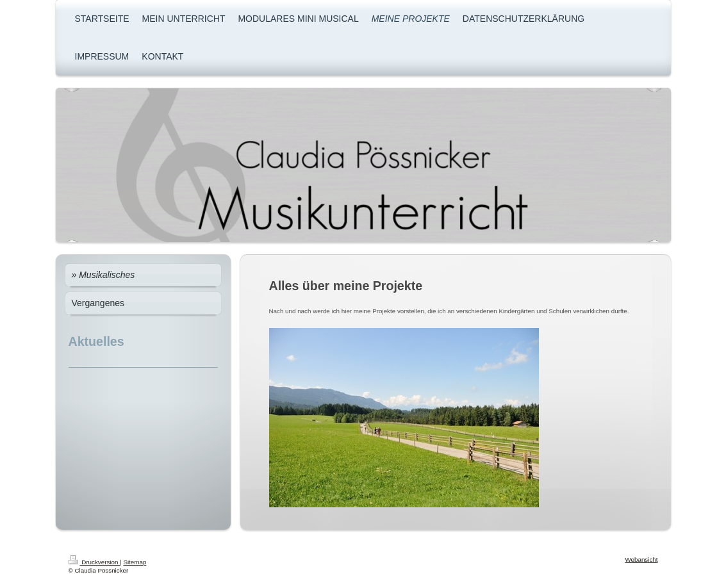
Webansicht (641, 559)
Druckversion (95, 562)
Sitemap (135, 562)
